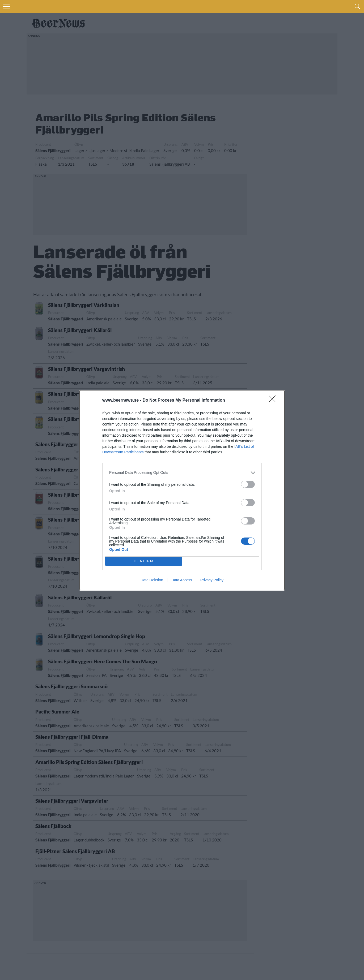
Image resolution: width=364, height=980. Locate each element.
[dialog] (182, 490)
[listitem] (182, 473)
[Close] (274, 401)
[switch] (248, 484)
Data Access (182, 580)
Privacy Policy (212, 580)
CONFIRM (144, 561)
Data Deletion (152, 580)
